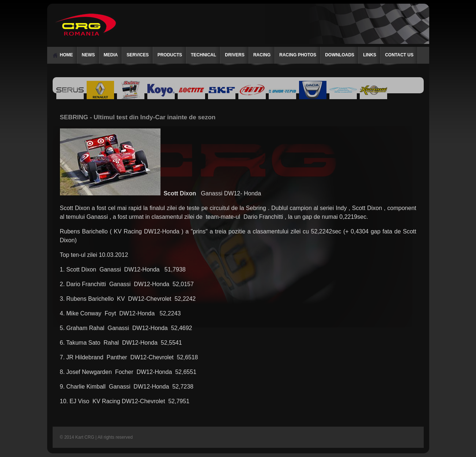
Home (67, 55)
